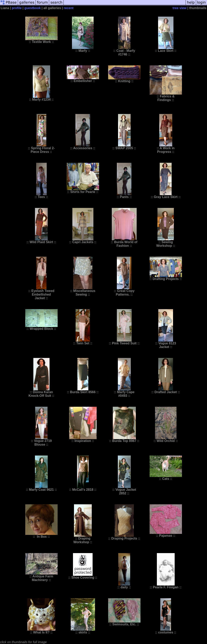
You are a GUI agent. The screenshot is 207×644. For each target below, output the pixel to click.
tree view (180, 8)
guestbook (32, 8)
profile (17, 8)
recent (69, 8)
